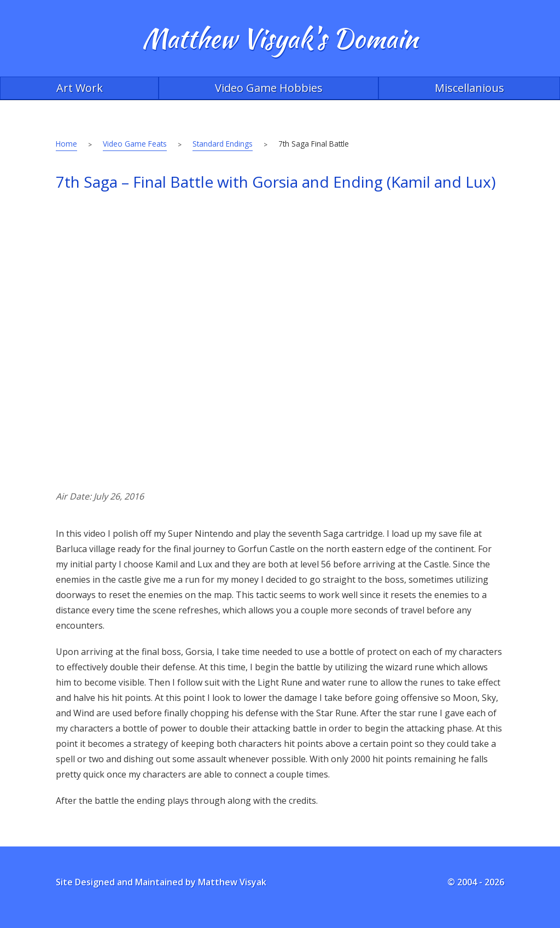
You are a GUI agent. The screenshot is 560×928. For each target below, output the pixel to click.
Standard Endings (223, 144)
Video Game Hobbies (269, 88)
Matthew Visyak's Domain (280, 38)
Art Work (80, 88)
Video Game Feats (135, 144)
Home (66, 144)
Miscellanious (469, 88)
